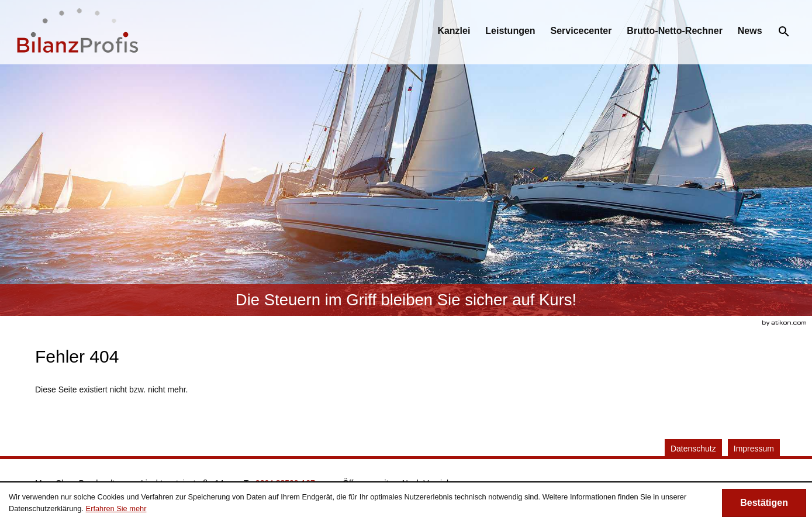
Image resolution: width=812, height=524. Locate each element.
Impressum (754, 449)
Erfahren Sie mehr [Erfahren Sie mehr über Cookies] (116, 509)
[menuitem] (454, 31)
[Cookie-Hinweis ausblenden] (764, 503)
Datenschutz (693, 449)
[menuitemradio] (510, 31)
